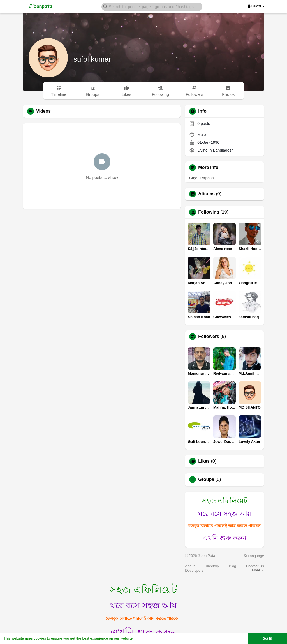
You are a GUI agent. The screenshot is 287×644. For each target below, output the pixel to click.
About (190, 566)
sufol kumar (92, 59)
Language (254, 556)
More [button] (258, 570)
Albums (206, 194)
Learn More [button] (145, 638)
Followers (209, 337)
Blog (233, 566)
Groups (206, 479)
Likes (204, 461)
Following (209, 212)
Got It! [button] (267, 638)
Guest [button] (256, 6)
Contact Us (255, 566)
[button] (152, 6)
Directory (212, 566)
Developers (194, 570)
